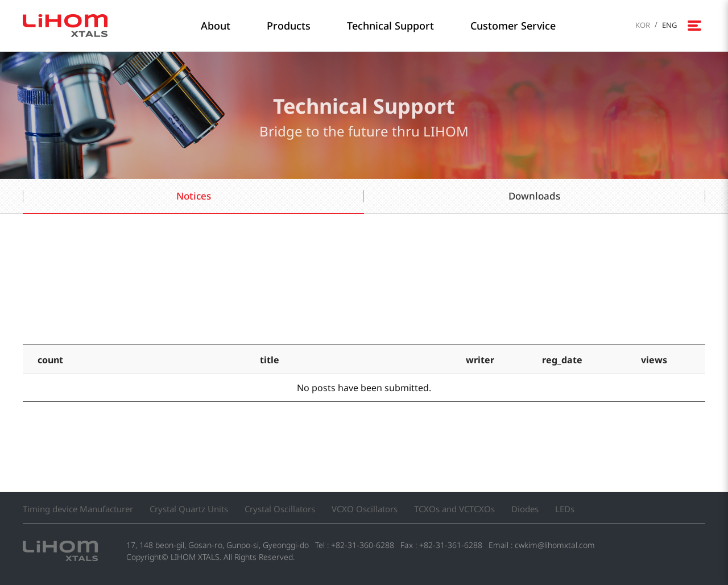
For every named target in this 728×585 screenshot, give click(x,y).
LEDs (565, 509)
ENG (669, 25)
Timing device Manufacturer (78, 509)
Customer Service (513, 26)
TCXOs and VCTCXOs (454, 509)
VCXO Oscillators (365, 509)
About (216, 26)
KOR (643, 25)
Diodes (525, 509)
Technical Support (390, 26)
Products (289, 26)
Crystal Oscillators (280, 509)
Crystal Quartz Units (189, 509)
